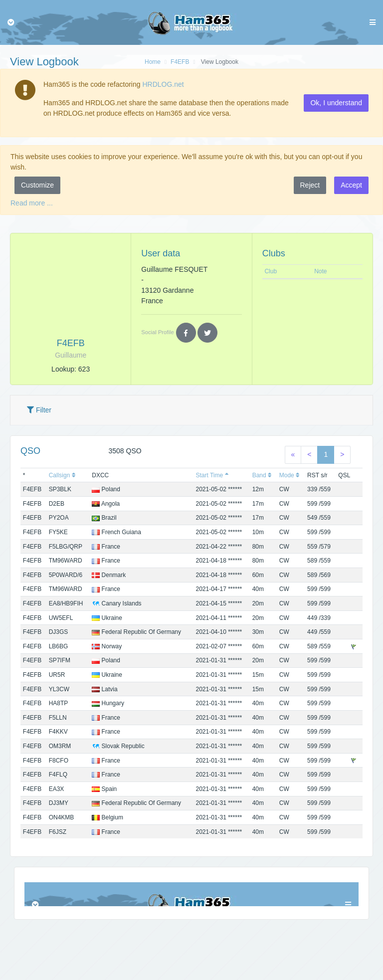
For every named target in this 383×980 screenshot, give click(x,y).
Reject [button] (310, 185)
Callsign (62, 475)
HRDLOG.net (163, 84)
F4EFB (180, 62)
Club (271, 271)
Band (262, 475)
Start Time (212, 475)
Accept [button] (351, 185)
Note (320, 271)
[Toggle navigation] (11, 22)
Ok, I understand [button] (336, 103)
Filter (39, 410)
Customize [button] (37, 185)
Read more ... (32, 203)
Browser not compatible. (191, 894)
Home (153, 62)
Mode (289, 475)
